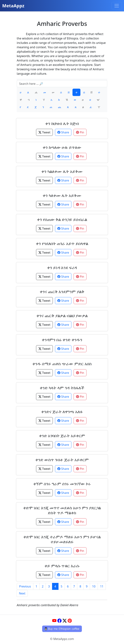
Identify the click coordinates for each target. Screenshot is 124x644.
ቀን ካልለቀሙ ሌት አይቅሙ (62, 171)
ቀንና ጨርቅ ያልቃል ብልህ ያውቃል (62, 316)
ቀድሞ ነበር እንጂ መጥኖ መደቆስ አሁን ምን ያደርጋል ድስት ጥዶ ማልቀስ (62, 510)
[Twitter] (65, 621)
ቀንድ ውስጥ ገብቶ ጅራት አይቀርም (62, 460)
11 (102, 586)
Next (22, 593)
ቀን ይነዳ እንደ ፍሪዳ (62, 267)
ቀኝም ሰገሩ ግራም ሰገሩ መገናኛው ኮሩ (62, 484)
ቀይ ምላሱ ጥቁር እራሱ (62, 566)
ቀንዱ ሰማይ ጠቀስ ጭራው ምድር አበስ (62, 364)
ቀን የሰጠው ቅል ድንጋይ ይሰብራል (62, 219)
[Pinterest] (70, 621)
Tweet (44, 132)
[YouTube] (54, 621)
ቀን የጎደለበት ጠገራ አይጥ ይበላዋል (62, 243)
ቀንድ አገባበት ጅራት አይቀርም (62, 436)
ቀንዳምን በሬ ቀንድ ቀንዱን (62, 340)
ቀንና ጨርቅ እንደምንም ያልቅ (62, 292)
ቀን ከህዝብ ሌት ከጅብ (62, 123)
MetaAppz (13, 6)
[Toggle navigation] (117, 6)
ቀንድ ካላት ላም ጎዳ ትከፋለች (62, 388)
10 (94, 586)
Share (63, 132)
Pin (80, 132)
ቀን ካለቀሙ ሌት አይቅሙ (62, 195)
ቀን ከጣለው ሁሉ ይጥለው (62, 147)
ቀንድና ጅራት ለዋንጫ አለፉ (62, 412)
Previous (25, 586)
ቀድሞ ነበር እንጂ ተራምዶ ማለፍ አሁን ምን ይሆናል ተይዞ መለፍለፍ (62, 539)
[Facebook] (59, 621)
